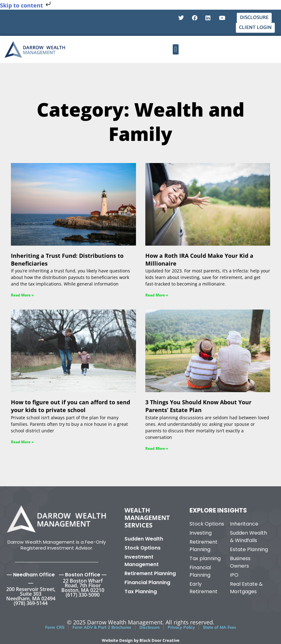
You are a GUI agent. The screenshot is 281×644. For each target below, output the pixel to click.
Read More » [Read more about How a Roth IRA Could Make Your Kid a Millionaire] (157, 295)
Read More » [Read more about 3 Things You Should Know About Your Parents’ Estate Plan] (157, 448)
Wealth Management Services (147, 518)
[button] (176, 49)
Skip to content (26, 5)
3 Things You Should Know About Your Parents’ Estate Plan (198, 406)
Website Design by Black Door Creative (141, 640)
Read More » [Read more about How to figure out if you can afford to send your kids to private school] (22, 442)
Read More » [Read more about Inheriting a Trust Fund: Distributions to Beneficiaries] (22, 295)
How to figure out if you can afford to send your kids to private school (70, 406)
